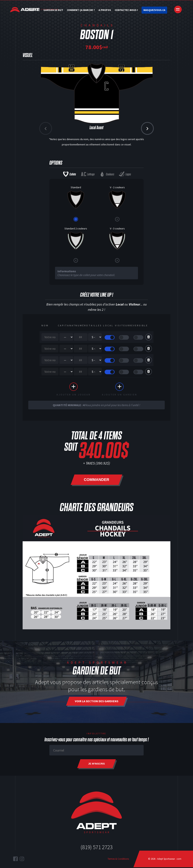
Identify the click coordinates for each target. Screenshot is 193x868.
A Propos (105, 10)
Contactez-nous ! (126, 10)
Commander (96, 480)
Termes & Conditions (118, 860)
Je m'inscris (96, 764)
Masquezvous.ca (154, 10)
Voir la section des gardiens (96, 702)
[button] (147, 128)
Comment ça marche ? (81, 10)
